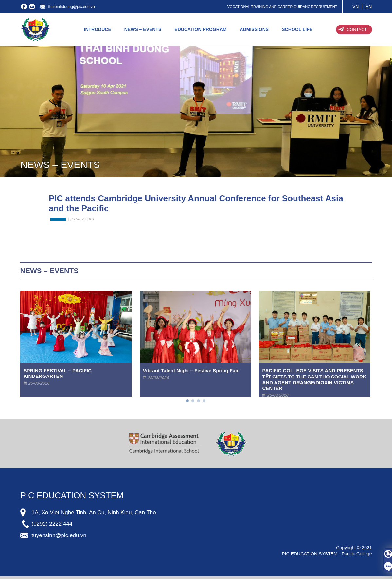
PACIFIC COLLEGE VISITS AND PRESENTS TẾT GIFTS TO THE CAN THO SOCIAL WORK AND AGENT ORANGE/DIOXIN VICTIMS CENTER (314, 379)
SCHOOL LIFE (297, 29)
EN (369, 7)
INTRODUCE (98, 29)
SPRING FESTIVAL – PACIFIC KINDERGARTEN (58, 373)
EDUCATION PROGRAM (200, 29)
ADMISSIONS (254, 29)
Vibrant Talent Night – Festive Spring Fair (191, 370)
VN (356, 7)
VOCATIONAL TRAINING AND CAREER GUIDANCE (270, 7)
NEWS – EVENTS (143, 29)
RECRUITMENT (324, 7)
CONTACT (357, 30)
